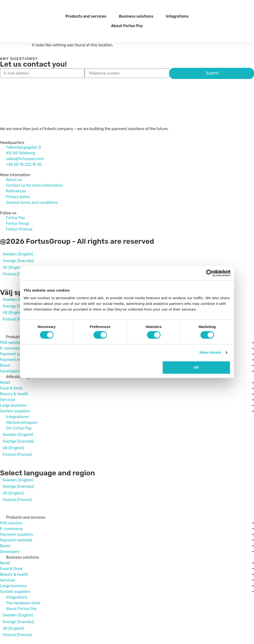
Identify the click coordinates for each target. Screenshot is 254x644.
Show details (210, 353)
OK (196, 367)
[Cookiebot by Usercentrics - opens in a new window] (210, 273)
